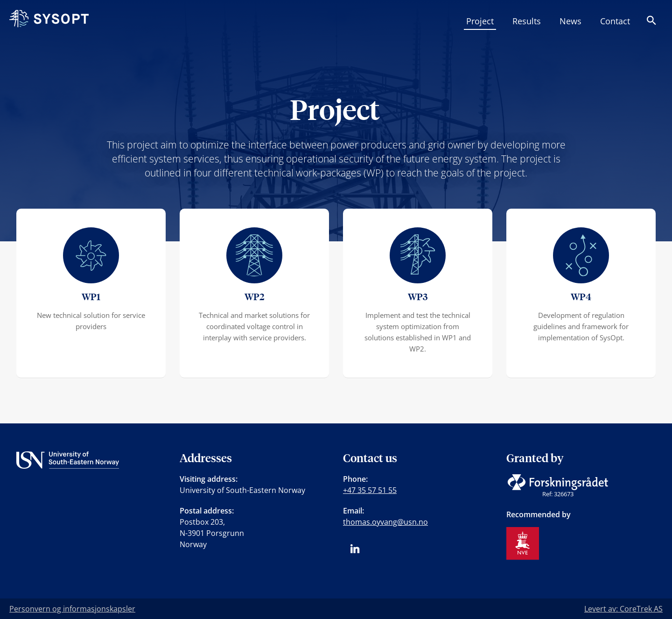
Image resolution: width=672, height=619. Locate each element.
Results (527, 21)
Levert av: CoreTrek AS (623, 609)
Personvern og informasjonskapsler (72, 609)
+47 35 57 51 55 (370, 490)
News (570, 21)
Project (480, 21)
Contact (615, 21)
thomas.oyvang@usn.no (385, 522)
